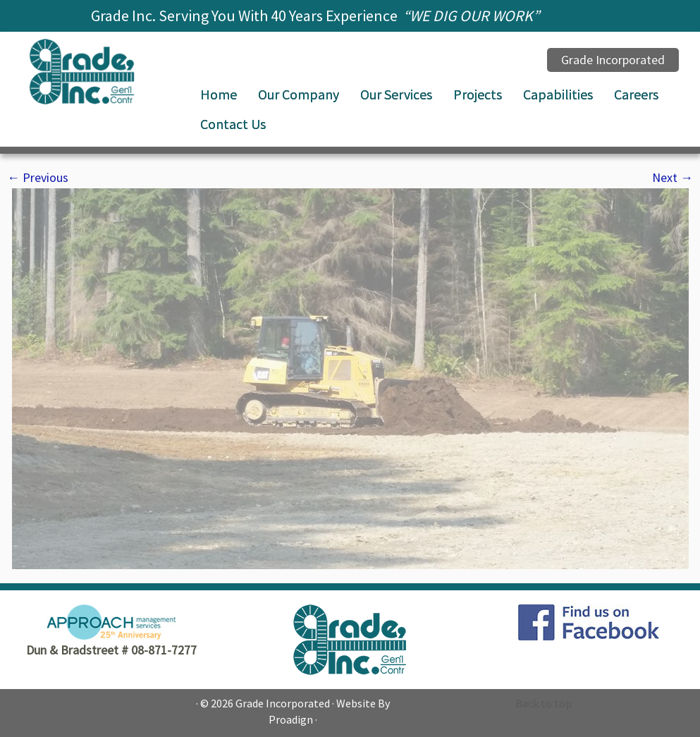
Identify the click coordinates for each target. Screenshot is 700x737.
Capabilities (558, 94)
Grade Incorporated (283, 703)
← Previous (38, 177)
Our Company (299, 94)
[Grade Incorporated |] (82, 72)
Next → (673, 177)
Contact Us (233, 124)
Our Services (396, 94)
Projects (478, 94)
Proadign (291, 719)
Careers (636, 94)
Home (219, 94)
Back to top (544, 703)
